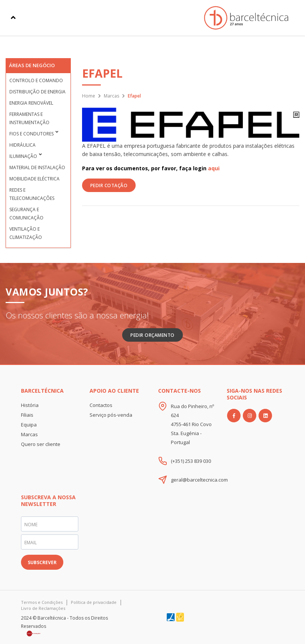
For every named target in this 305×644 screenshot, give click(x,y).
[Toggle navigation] (13, 18)
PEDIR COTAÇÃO (109, 185)
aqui (214, 168)
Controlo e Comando (36, 80)
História (30, 405)
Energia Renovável (31, 103)
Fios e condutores (31, 134)
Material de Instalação (37, 167)
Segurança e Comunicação (26, 214)
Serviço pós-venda (111, 415)
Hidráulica (22, 145)
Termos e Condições (42, 602)
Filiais (27, 415)
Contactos (101, 405)
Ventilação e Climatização (26, 233)
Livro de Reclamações (43, 608)
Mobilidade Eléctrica (34, 179)
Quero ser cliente (41, 444)
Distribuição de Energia (37, 92)
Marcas (111, 96)
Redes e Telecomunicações (32, 194)
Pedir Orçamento (152, 335)
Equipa (29, 425)
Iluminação (23, 156)
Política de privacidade (94, 602)
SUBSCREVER (42, 562)
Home (89, 96)
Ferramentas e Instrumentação (29, 118)
